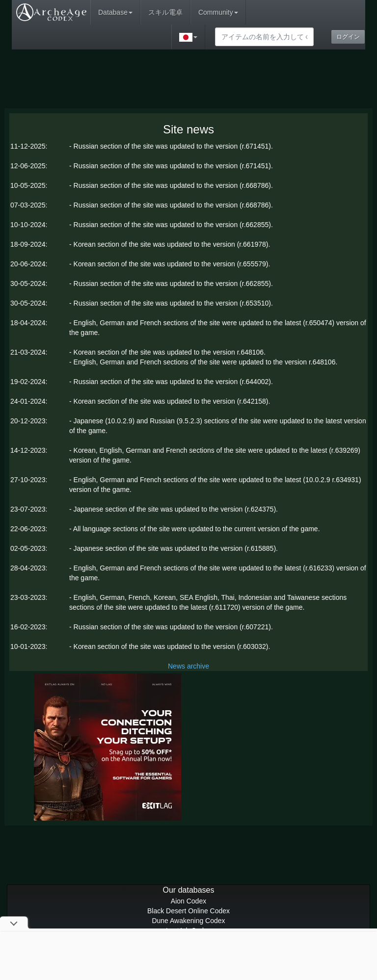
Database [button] (115, 12)
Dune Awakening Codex (188, 921)
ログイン (348, 37)
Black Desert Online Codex (188, 911)
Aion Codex (188, 901)
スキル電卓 (165, 12)
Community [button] (218, 12)
